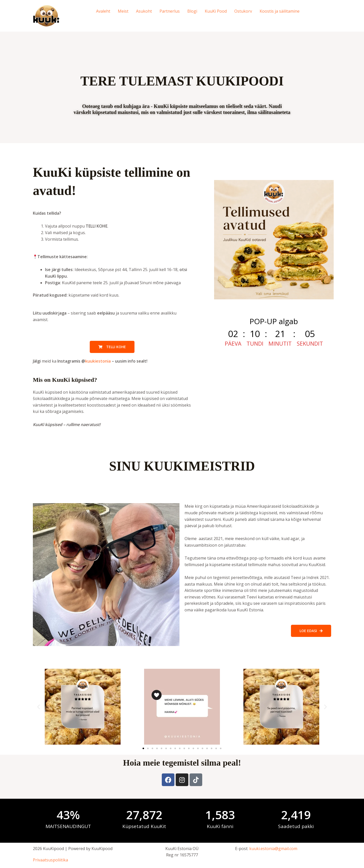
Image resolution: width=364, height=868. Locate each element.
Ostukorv (243, 11)
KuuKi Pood (216, 11)
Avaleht (103, 11)
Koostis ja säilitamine (280, 11)
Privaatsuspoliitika (50, 860)
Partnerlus (170, 11)
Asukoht (144, 11)
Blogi (192, 11)
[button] (39, 707)
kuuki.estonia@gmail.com (273, 849)
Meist (123, 11)
